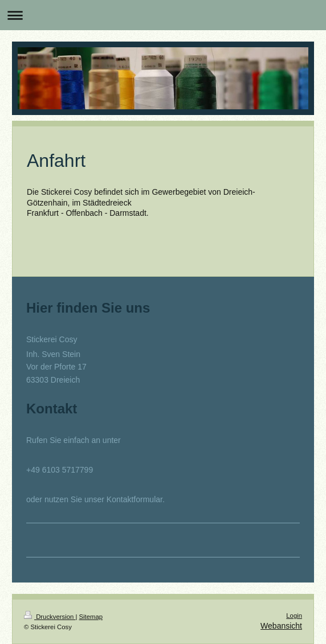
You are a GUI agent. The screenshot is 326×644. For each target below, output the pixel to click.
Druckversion (50, 617)
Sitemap (91, 617)
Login (294, 616)
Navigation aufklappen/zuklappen (163, 15)
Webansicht (281, 626)
